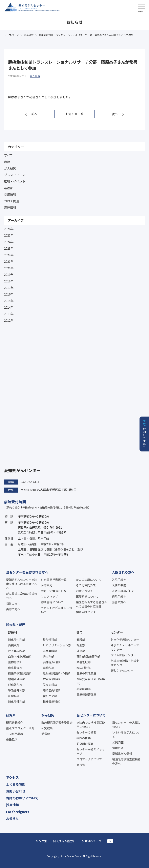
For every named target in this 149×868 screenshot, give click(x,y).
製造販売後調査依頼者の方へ (126, 761)
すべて (8, 155)
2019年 (9, 274)
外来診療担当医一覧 (54, 580)
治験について (84, 591)
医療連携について (87, 596)
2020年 (9, 268)
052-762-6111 (30, 482)
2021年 (9, 261)
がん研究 (10, 168)
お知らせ (13, 818)
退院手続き (119, 596)
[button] (141, 8)
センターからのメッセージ (91, 751)
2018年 (9, 281)
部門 (80, 632)
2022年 (9, 255)
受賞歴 (46, 734)
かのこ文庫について (89, 580)
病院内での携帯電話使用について (91, 725)
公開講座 (118, 742)
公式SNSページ (91, 841)
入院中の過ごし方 (123, 591)
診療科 (13, 632)
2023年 (9, 248)
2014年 (9, 307)
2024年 (9, 242)
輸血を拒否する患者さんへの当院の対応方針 (91, 604)
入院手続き (119, 580)
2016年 (9, 294)
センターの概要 (86, 732)
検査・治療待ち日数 (54, 591)
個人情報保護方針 (64, 841)
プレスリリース (15, 175)
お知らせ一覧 (74, 114)
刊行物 (81, 765)
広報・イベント (15, 181)
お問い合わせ (16, 791)
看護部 (9, 188)
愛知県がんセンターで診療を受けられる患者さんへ (22, 584)
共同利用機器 (15, 734)
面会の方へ (119, 602)
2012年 (9, 320)
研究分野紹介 (15, 722)
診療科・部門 (16, 625)
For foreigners (18, 812)
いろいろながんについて (126, 734)
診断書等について (52, 602)
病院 (7, 162)
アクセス (12, 777)
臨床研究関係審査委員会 (57, 722)
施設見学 (12, 739)
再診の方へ (13, 609)
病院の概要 (84, 738)
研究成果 (47, 728)
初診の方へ (13, 603)
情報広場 (118, 748)
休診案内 (47, 585)
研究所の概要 (85, 744)
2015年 (9, 301)
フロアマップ (49, 596)
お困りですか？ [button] (144, 438)
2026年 (9, 229)
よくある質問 (16, 784)
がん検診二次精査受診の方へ (22, 596)
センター (117, 632)
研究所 (11, 715)
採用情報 (10, 194)
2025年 (9, 235)
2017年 (9, 288)
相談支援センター (87, 612)
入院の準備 (119, 585)
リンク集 (41, 841)
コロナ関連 (12, 201)
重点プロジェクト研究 (20, 728)
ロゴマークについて (89, 759)
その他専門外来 (86, 585)
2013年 (9, 314)
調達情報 (10, 207)
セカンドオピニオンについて (57, 610)
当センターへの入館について (126, 725)
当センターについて (91, 715)
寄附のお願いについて (22, 798)
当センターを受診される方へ (27, 572)
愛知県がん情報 (122, 753)
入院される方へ (123, 572)
